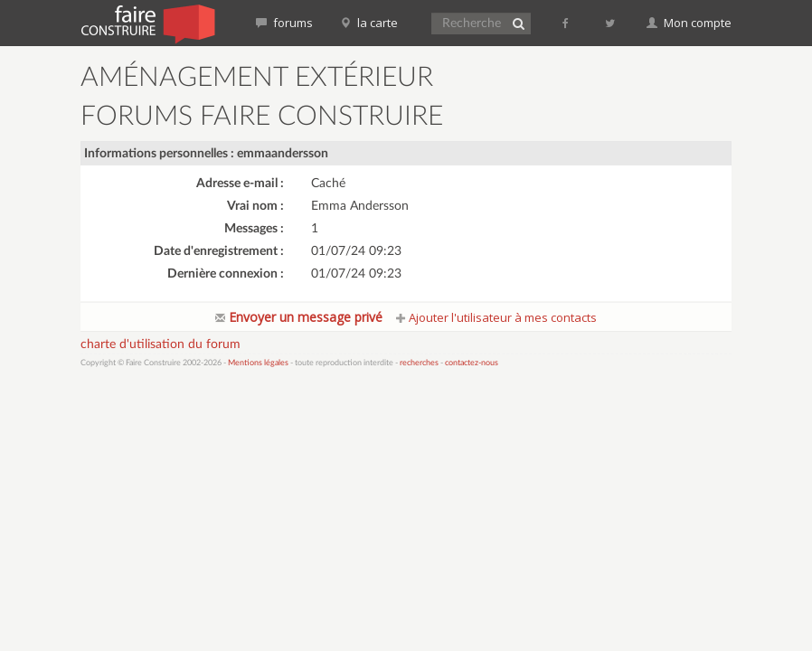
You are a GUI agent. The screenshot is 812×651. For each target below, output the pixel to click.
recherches (419, 363)
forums (284, 23)
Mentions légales (258, 363)
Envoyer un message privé (299, 317)
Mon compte (689, 23)
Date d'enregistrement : (219, 251)
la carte (369, 23)
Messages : (254, 229)
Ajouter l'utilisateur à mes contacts (496, 317)
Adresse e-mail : (240, 184)
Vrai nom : (255, 206)
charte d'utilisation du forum (161, 344)
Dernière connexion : (226, 274)
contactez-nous (472, 363)
